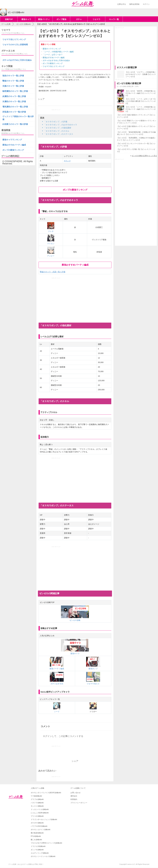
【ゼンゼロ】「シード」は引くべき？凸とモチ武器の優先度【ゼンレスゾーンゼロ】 (141, 101)
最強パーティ (44, 19)
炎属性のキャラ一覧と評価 (14, 96)
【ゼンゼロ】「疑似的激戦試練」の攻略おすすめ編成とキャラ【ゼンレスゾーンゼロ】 (136, 133)
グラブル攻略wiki (37, 799)
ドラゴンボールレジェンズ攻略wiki (44, 819)
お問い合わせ (76, 793)
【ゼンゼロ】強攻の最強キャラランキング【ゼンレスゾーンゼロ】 (136, 116)
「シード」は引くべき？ (53, 55)
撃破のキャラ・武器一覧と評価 (53, 272)
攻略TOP (9, 19)
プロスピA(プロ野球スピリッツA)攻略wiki (46, 843)
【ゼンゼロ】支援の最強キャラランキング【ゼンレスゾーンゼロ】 (136, 127)
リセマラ (96, 19)
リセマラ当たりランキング (54, 66)
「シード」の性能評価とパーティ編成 (58, 52)
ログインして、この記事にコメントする (63, 736)
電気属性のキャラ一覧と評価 (15, 107)
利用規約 (74, 799)
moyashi (48, 87)
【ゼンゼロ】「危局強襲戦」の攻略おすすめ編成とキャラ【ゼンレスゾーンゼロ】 (136, 139)
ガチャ (79, 19)
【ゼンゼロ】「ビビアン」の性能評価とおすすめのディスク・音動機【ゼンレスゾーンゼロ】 (141, 74)
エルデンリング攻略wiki (40, 853)
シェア (41, 99)
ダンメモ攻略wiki (37, 850)
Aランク (67, 161)
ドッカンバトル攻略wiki (40, 809)
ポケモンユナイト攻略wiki (41, 830)
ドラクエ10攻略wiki (38, 846)
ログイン (146, 4)
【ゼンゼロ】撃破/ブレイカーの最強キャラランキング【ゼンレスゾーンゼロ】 (137, 122)
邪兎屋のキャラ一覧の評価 (14, 112)
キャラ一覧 (114, 19)
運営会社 (74, 796)
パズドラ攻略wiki (37, 803)
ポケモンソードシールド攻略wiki (43, 856)
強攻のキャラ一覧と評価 (13, 76)
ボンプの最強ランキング (53, 63)
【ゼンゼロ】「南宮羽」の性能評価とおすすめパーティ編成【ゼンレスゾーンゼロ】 (141, 93)
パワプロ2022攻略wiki (39, 826)
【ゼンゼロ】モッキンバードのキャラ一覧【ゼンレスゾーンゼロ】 (136, 145)
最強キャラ (26, 19)
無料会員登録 (134, 4)
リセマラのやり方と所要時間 (15, 45)
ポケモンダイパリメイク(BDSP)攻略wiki (46, 793)
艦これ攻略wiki (36, 840)
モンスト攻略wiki (37, 806)
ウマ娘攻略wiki (36, 796)
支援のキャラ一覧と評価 (13, 86)
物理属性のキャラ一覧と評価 (15, 91)
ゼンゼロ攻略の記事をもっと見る (144, 156)
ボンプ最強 (61, 19)
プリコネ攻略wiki (37, 816)
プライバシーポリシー (79, 803)
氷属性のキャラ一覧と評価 (14, 101)
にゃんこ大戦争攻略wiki (40, 813)
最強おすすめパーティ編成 (54, 58)
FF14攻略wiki (36, 836)
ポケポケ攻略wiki (37, 823)
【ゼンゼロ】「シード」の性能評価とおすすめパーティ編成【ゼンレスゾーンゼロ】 (141, 109)
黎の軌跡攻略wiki (37, 833)
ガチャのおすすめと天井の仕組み (56, 60)
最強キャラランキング (52, 49)
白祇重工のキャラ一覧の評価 (15, 124)
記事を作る (122, 4)
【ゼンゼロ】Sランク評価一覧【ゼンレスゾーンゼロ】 (136, 150)
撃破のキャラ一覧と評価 (13, 81)
